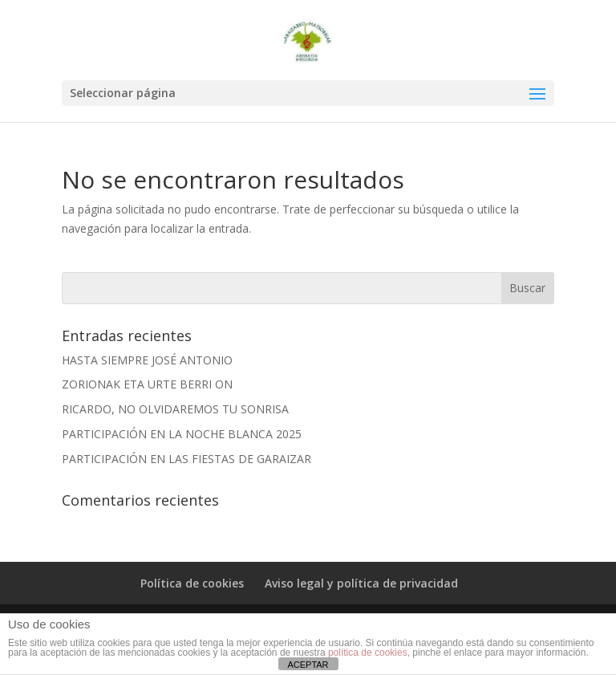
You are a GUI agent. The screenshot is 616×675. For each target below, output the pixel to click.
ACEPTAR (308, 665)
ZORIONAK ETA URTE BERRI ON (147, 384)
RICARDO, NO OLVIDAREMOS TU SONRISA (175, 409)
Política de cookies (192, 583)
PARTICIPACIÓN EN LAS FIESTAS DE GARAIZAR (186, 459)
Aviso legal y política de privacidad (361, 583)
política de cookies (368, 653)
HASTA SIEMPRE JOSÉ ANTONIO (147, 360)
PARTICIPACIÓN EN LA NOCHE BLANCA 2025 (182, 434)
